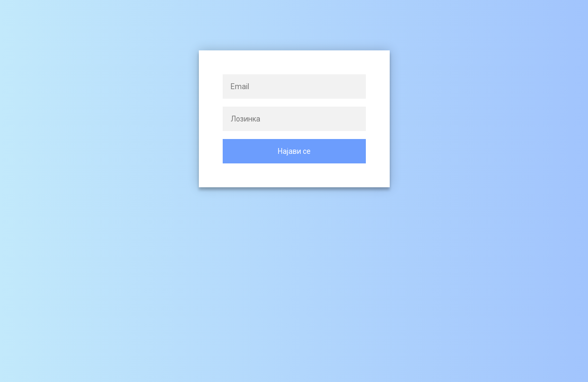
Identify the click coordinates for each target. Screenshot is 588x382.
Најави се (294, 151)
